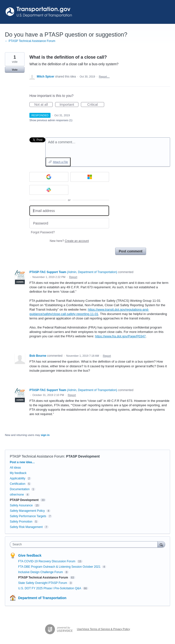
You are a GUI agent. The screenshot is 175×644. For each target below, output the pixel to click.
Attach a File (60, 162)
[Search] (161, 544)
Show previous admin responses (51, 120)
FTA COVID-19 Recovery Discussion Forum (47, 561)
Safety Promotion (21, 522)
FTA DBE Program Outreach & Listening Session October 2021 (60, 567)
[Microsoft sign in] (90, 177)
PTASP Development (83, 456)
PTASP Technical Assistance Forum (37, 456)
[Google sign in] (49, 177)
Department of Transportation (42, 598)
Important (69, 105)
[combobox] (85, 544)
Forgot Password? (43, 232)
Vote (15, 70)
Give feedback (30, 555)
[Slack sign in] (49, 190)
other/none (17, 495)
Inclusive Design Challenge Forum (41, 572)
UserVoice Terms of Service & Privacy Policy (104, 629)
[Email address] (69, 211)
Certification (18, 484)
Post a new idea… (22, 462)
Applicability (18, 478)
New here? (69, 241)
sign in (45, 435)
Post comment (131, 251)
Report (73, 277)
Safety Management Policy (27, 511)
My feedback (18, 473)
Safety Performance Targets (28, 516)
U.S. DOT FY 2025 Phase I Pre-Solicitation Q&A (50, 588)
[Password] (69, 223)
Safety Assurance (21, 505)
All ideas (15, 468)
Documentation (20, 489)
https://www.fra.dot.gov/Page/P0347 (120, 336)
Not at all (44, 105)
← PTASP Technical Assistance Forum (30, 41)
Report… (104, 77)
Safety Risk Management (26, 527)
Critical (96, 105)
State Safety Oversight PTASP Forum (43, 583)
